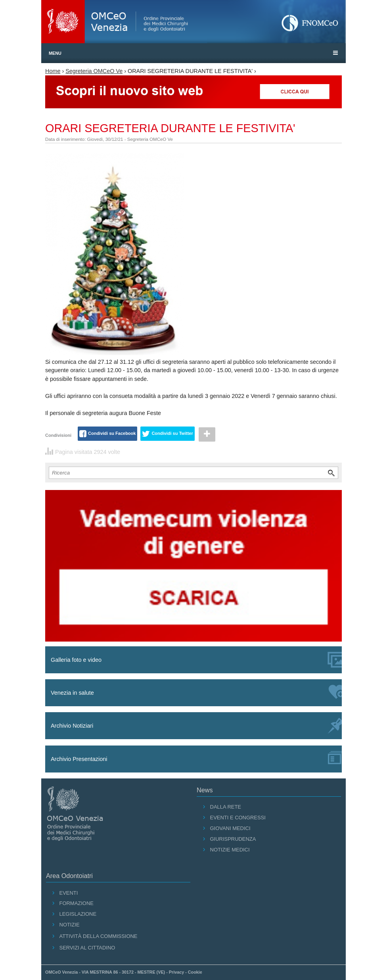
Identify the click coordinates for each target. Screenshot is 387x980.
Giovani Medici (230, 828)
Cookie (195, 972)
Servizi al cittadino (87, 948)
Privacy (176, 972)
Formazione (77, 903)
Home (53, 71)
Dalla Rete (226, 807)
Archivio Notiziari (196, 726)
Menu (55, 53)
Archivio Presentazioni (196, 758)
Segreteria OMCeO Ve (94, 71)
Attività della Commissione (99, 936)
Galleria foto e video (196, 660)
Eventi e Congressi (238, 818)
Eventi (69, 893)
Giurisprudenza (233, 839)
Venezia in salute (196, 692)
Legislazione (78, 914)
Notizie (70, 925)
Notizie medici (230, 850)
